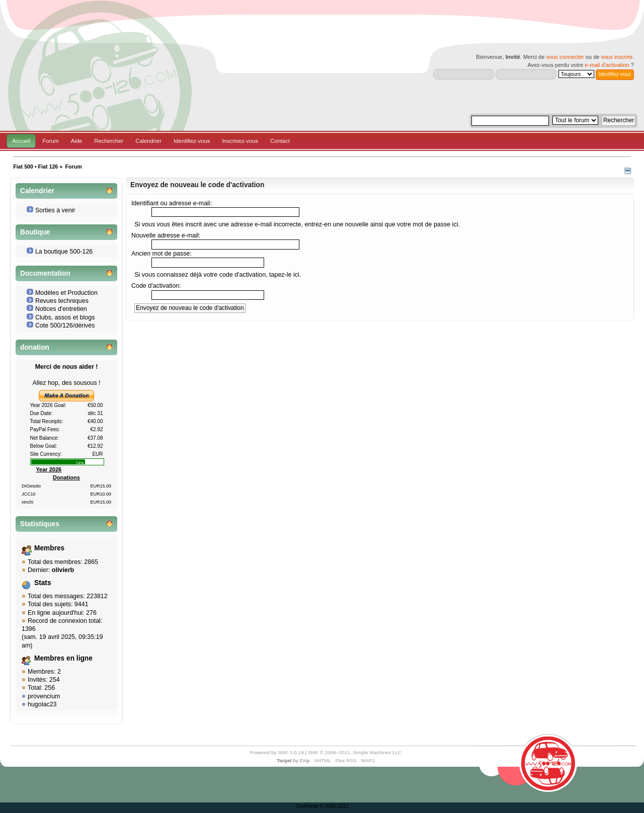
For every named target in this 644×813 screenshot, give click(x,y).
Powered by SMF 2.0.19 (277, 752)
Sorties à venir (55, 210)
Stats (43, 583)
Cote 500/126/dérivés (65, 326)
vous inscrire (617, 57)
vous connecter (565, 57)
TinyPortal (307, 806)
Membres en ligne (63, 658)
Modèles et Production (66, 293)
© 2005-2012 (334, 806)
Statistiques (40, 524)
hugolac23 (42, 704)
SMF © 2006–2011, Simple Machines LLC (355, 752)
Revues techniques (62, 301)
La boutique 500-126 (64, 252)
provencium (44, 696)
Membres (49, 548)
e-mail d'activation (607, 65)
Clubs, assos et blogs (65, 317)
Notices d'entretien (61, 309)
